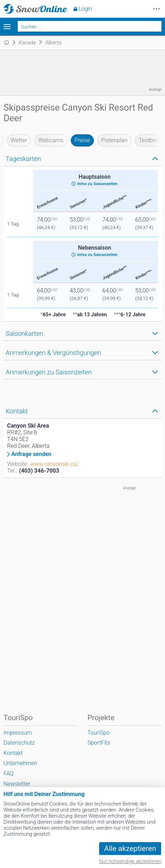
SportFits (99, 743)
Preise (82, 140)
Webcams (51, 140)
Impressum (18, 733)
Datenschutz (19, 743)
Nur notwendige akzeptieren (130, 861)
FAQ (8, 774)
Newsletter (17, 784)
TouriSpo (99, 733)
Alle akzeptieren (130, 848)
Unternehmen (20, 763)
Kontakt (13, 753)
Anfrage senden (31, 454)
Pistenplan (114, 140)
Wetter (19, 140)
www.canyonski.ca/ (55, 464)
